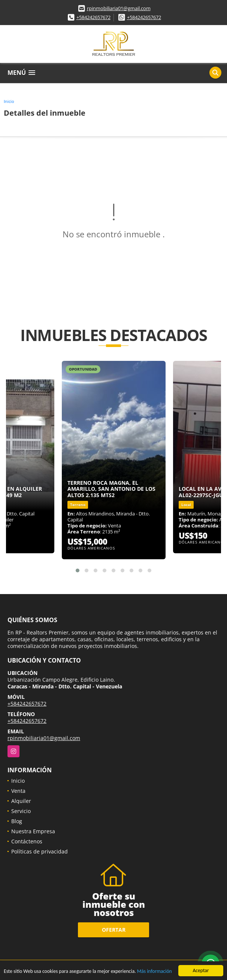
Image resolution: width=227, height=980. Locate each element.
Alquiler (21, 801)
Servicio (21, 811)
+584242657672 (93, 17)
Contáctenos (27, 841)
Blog (17, 821)
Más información (155, 972)
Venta (18, 791)
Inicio (9, 101)
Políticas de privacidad (40, 851)
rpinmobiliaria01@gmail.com (119, 8)
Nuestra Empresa (33, 831)
